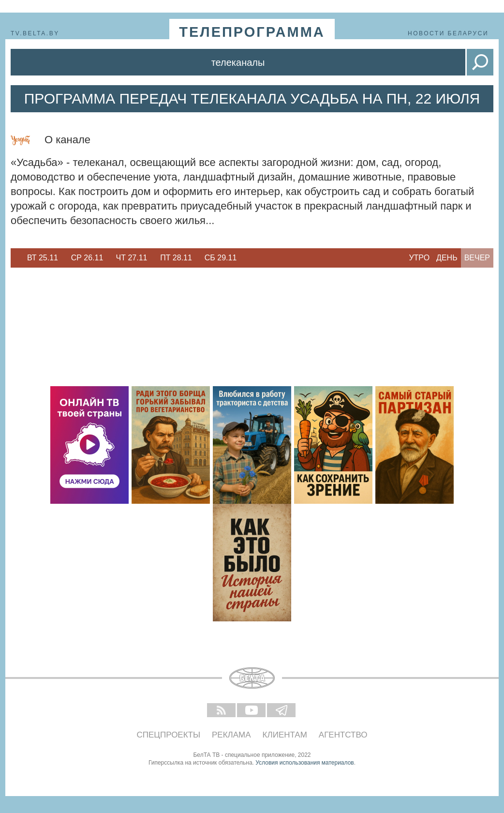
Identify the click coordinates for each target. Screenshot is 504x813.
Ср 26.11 (87, 258)
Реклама (231, 735)
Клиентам (285, 735)
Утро (419, 258)
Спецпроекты (169, 735)
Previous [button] (15, 258)
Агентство (343, 735)
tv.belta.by (35, 33)
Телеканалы (238, 62)
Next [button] (248, 258)
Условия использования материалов (304, 763)
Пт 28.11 (176, 258)
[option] (43, 258)
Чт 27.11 (132, 258)
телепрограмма (252, 32)
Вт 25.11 (43, 258)
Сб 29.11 (221, 258)
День (447, 258)
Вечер (477, 258)
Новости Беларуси (448, 33)
